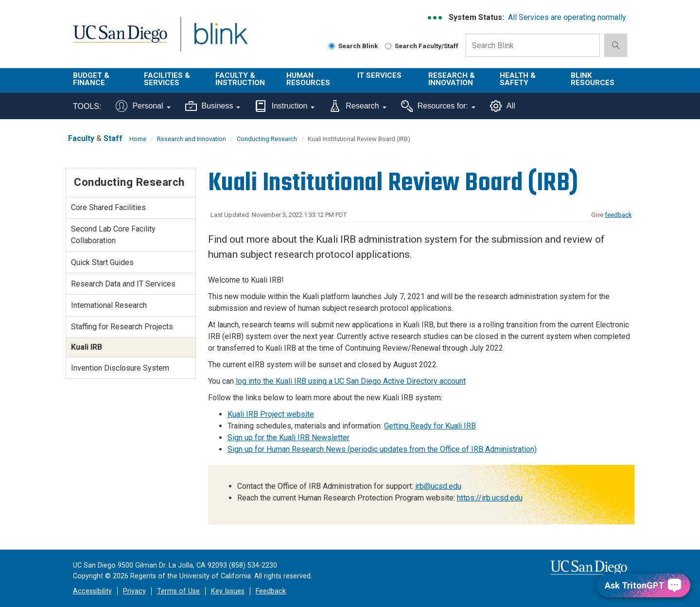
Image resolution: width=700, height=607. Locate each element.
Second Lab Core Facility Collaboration (113, 235)
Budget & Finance (91, 79)
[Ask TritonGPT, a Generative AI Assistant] (643, 585)
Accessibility (92, 591)
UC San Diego (120, 40)
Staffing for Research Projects (122, 327)
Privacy (134, 591)
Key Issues (228, 591)
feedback (618, 215)
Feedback (271, 591)
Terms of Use (178, 591)
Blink (220, 40)
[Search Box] (533, 45)
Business (213, 106)
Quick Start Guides (102, 262)
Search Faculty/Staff (422, 46)
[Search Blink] (332, 46)
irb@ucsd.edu (438, 486)
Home (138, 139)
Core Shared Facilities (108, 207)
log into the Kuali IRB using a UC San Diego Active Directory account (351, 381)
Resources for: (438, 106)
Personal (143, 106)
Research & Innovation (452, 79)
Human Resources (308, 79)
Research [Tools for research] (358, 106)
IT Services (379, 75)
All (503, 106)
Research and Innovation (192, 139)
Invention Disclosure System (120, 368)
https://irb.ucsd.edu (490, 498)
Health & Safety (518, 79)
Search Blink (353, 46)
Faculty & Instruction (240, 79)
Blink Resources (593, 79)
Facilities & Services (167, 79)
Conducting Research (267, 139)
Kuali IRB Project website (271, 414)
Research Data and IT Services (123, 284)
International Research (109, 305)
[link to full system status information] (435, 18)
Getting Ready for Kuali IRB (430, 426)
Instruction (285, 106)
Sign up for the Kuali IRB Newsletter (289, 437)
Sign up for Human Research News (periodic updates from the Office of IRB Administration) (382, 449)
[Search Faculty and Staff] (388, 46)
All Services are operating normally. (568, 17)
